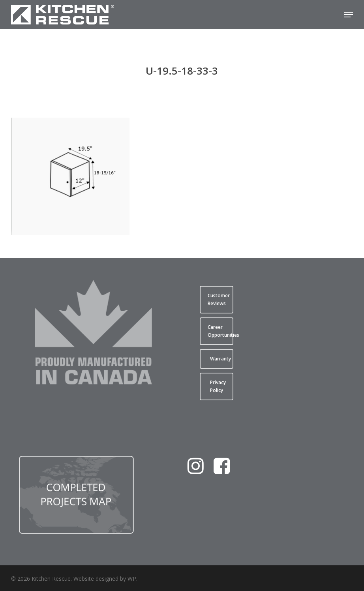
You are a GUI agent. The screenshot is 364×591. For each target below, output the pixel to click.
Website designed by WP (105, 579)
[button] (349, 15)
